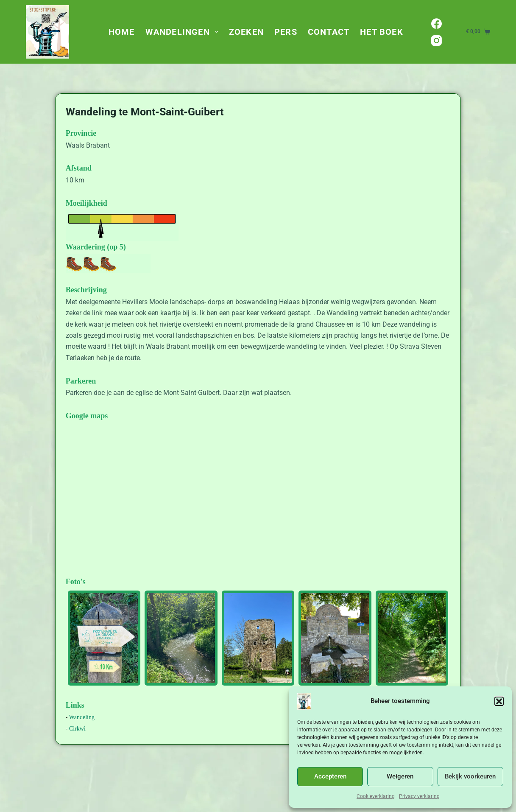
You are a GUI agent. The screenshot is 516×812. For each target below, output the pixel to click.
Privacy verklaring (419, 796)
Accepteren (330, 776)
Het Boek (382, 32)
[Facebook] (437, 24)
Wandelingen (184, 32)
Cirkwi (77, 729)
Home (122, 32)
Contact (329, 32)
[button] (499, 701)
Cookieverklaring (376, 796)
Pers (286, 32)
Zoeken (246, 32)
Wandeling (82, 717)
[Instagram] (437, 41)
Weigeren (400, 776)
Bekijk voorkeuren (470, 776)
